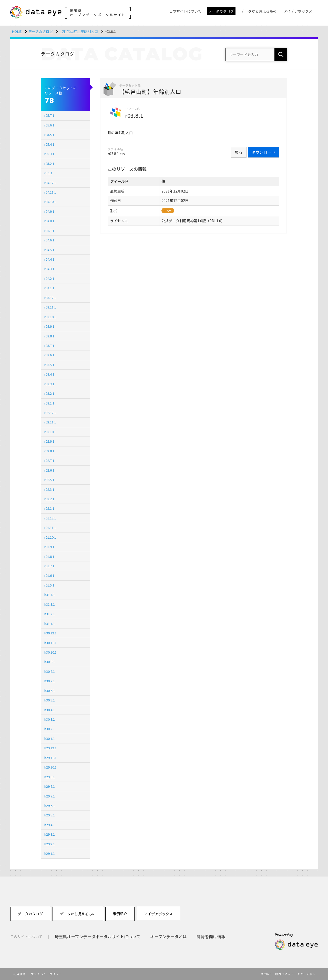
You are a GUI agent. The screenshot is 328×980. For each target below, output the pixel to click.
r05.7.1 (49, 115)
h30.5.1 (50, 700)
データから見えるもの (78, 914)
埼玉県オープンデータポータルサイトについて (98, 936)
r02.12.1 (50, 413)
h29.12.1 (50, 748)
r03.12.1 (50, 298)
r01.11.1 (50, 528)
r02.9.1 (49, 441)
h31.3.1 (50, 604)
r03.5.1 (49, 365)
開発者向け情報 (211, 936)
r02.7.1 (49, 460)
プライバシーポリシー (46, 974)
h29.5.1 (50, 815)
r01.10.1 (50, 537)
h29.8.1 (50, 786)
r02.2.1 (49, 499)
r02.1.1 (49, 508)
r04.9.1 (49, 211)
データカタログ (41, 31)
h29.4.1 (50, 825)
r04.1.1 (49, 288)
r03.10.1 (50, 317)
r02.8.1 (49, 451)
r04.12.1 (50, 183)
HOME (17, 31)
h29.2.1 (50, 844)
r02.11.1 (50, 422)
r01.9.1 (49, 547)
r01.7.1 (49, 566)
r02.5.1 (49, 480)
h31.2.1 (50, 614)
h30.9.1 (50, 662)
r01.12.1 (50, 518)
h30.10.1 (50, 652)
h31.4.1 (50, 595)
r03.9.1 (49, 326)
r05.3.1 (49, 154)
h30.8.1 (50, 671)
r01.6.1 (49, 575)
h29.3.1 (50, 834)
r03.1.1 (49, 403)
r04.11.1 (50, 192)
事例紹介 (120, 914)
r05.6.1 (49, 125)
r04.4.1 (49, 259)
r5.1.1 (48, 173)
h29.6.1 (50, 806)
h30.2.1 (50, 729)
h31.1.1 (50, 624)
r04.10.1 (50, 202)
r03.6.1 (49, 355)
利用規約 (19, 974)
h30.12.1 (50, 633)
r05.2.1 (49, 163)
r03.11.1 (50, 307)
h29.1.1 (50, 853)
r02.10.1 (50, 432)
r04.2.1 (49, 278)
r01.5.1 (49, 585)
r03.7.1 (49, 345)
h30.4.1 (50, 710)
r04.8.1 (49, 221)
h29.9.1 (50, 777)
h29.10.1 (50, 767)
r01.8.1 (49, 556)
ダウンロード (264, 152)
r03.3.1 (49, 384)
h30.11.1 (50, 643)
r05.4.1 (49, 144)
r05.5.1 (49, 135)
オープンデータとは (168, 936)
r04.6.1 (49, 240)
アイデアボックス (158, 914)
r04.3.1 (49, 269)
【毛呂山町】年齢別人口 (79, 31)
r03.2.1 (49, 393)
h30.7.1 (50, 681)
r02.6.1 (49, 470)
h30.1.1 (50, 738)
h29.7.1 (50, 796)
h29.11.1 (50, 758)
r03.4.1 (49, 374)
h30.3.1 (50, 719)
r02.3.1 (49, 489)
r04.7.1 (49, 231)
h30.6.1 (50, 691)
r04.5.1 (49, 250)
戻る (239, 152)
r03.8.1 (49, 336)
